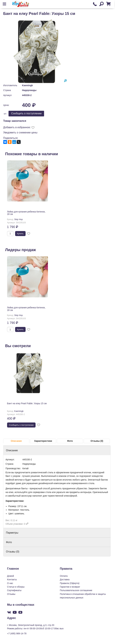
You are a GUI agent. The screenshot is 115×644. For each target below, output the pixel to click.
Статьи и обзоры (16, 587)
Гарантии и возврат (70, 587)
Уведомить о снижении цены (20, 133)
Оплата (64, 576)
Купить (20, 234)
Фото (70, 441)
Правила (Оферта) (70, 583)
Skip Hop (19, 219)
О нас (10, 583)
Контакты (12, 579)
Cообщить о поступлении (26, 113)
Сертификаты (14, 590)
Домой (11, 576)
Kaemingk (27, 85)
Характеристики (43, 441)
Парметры (12, 533)
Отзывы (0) (97, 441)
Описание (16, 441)
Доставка (65, 579)
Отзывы (11, 594)
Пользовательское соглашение (76, 590)
